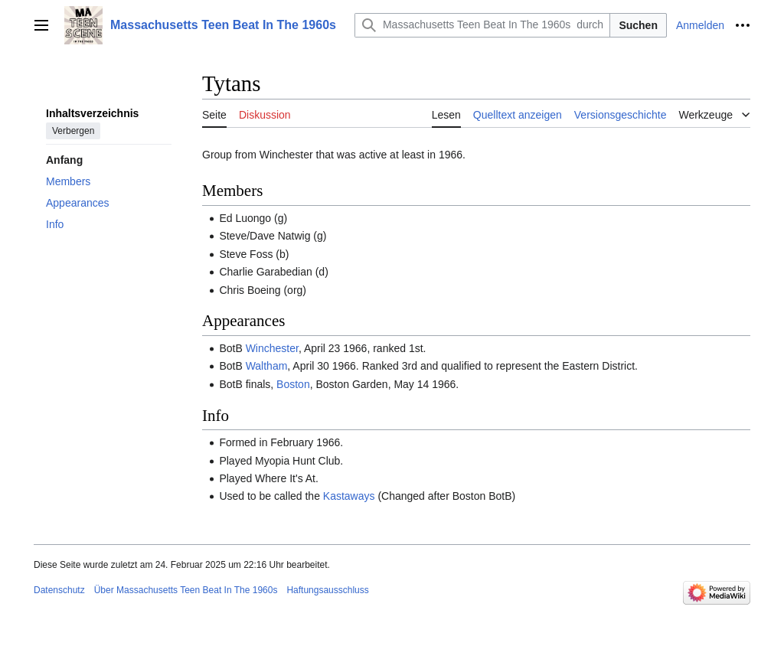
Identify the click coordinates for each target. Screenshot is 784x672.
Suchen (638, 25)
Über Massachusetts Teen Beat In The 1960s (186, 590)
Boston (293, 384)
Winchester (272, 348)
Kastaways (349, 496)
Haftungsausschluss (327, 590)
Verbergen (73, 131)
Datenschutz (59, 590)
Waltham (267, 366)
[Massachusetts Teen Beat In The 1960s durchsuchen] (482, 25)
